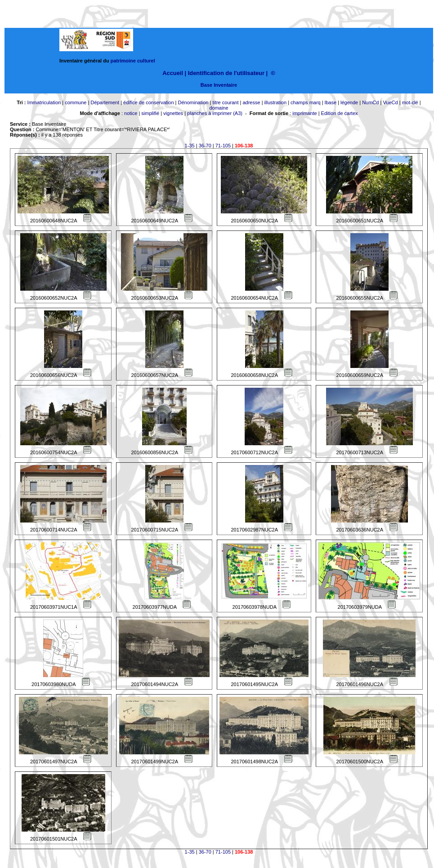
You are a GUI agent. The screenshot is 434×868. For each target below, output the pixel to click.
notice (131, 113)
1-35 (190, 146)
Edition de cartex (340, 113)
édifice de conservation (149, 102)
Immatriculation (44, 102)
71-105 (223, 146)
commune (76, 102)
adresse (251, 102)
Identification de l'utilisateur (226, 73)
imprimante (304, 113)
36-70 (205, 146)
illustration (276, 102)
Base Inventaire (219, 85)
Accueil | (174, 73)
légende (349, 102)
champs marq (306, 102)
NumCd (370, 102)
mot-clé (410, 102)
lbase (331, 102)
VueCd (390, 102)
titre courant (225, 102)
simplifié (150, 113)
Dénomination (193, 102)
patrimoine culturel (133, 61)
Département (105, 102)
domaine (219, 108)
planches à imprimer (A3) (215, 113)
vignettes (173, 113)
